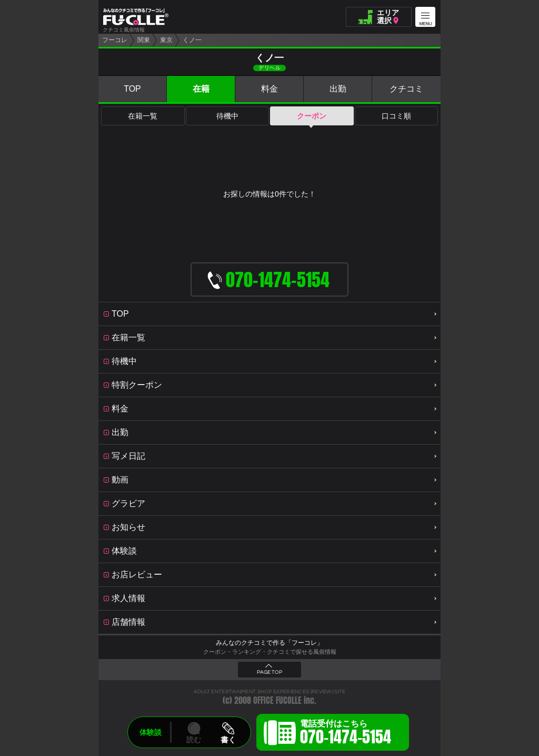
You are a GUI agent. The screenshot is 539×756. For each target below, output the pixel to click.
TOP (132, 89)
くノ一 (192, 40)
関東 (144, 40)
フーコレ (115, 40)
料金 (269, 89)
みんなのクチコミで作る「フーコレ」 (269, 643)
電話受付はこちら (346, 734)
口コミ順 (396, 116)
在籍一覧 (143, 116)
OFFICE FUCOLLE (277, 700)
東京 (166, 40)
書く (228, 740)
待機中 (227, 116)
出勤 (338, 89)
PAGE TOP (269, 672)
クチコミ (406, 89)
